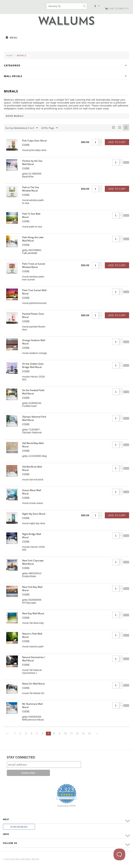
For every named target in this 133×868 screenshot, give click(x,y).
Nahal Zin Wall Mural (33, 684)
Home (10, 55)
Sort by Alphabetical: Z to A (21, 128)
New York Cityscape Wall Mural (33, 562)
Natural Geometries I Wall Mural (34, 659)
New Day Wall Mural (33, 613)
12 (80, 733)
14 (92, 733)
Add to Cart (117, 142)
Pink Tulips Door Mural (34, 141)
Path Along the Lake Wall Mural (33, 239)
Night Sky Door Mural (34, 514)
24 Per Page (49, 128)
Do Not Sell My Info (19, 827)
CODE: (26, 145)
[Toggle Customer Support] (119, 854)
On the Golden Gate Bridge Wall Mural (33, 365)
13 (86, 733)
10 (67, 733)
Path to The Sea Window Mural (31, 189)
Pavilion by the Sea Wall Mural (32, 162)
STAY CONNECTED (21, 757)
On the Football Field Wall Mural (33, 392)
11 (73, 733)
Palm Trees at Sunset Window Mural (34, 265)
